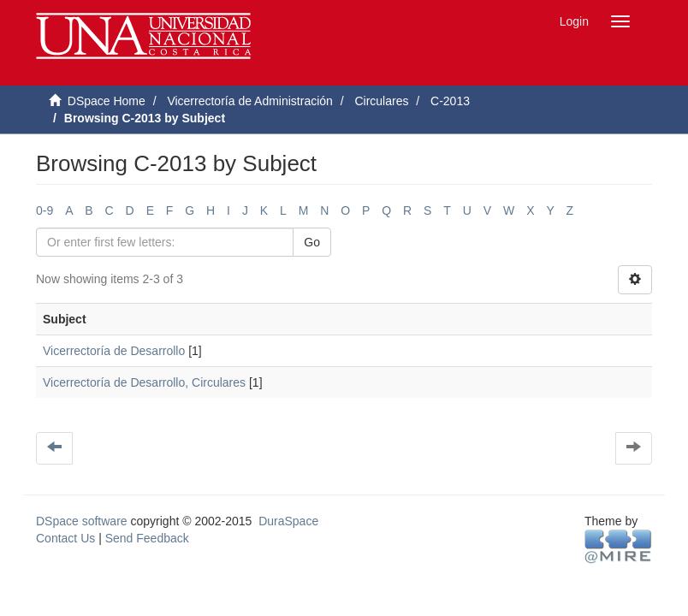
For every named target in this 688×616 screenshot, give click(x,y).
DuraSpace (288, 521)
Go (312, 242)
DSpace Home (107, 101)
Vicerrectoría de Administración (250, 101)
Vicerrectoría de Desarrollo (114, 351)
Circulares (381, 101)
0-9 (44, 210)
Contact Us (65, 538)
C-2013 (450, 101)
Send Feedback (147, 538)
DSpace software (82, 521)
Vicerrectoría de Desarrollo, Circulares (144, 382)
